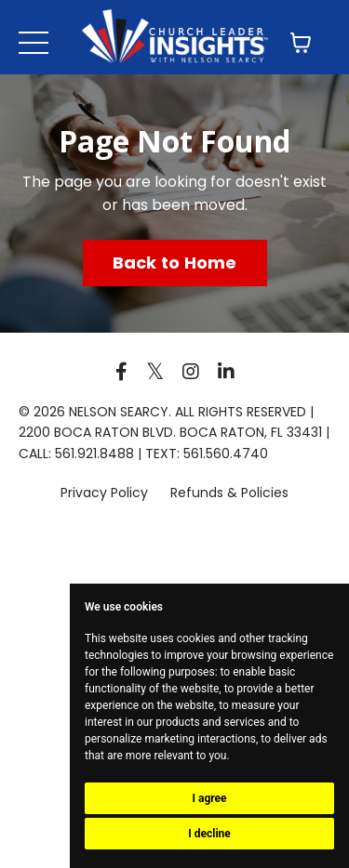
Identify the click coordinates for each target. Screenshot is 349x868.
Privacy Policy (106, 493)
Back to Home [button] (175, 263)
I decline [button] (209, 834)
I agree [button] (209, 798)
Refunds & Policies (229, 493)
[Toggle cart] (301, 43)
